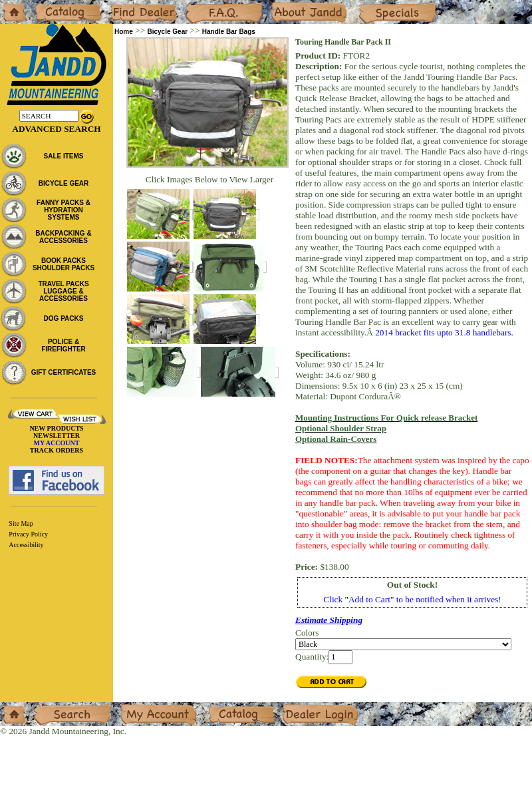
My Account (142, 707)
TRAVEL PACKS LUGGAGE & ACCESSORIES (63, 291)
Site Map (21, 523)
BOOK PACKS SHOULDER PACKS (64, 264)
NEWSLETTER (57, 436)
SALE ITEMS (63, 156)
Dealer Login (306, 707)
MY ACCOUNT (57, 443)
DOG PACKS (64, 318)
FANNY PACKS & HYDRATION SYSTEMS (64, 210)
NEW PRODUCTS (56, 428)
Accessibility (26, 545)
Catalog (48, 5)
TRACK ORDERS (57, 450)
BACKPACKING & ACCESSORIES (63, 237)
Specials (373, 5)
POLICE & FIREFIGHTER (64, 345)
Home (11, 5)
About (282, 5)
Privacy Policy (28, 534)
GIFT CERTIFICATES (64, 372)
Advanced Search (56, 129)
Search (46, 707)
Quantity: (312, 657)
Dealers (123, 5)
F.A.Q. (197, 5)
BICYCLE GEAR (64, 183)
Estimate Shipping (329, 620)
